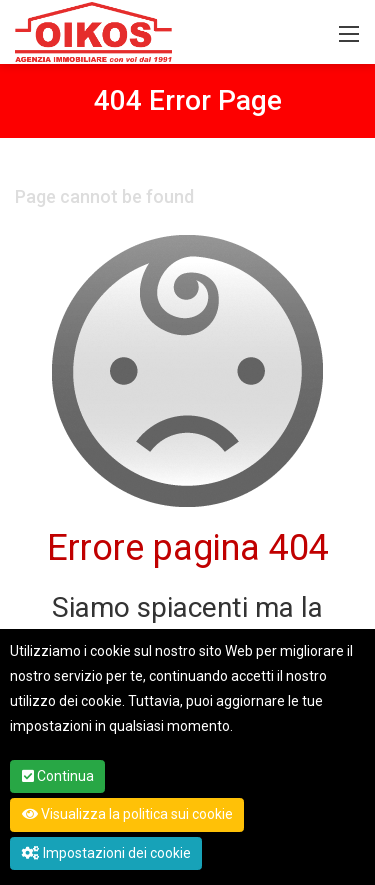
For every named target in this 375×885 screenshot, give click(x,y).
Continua (58, 776)
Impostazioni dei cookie (106, 853)
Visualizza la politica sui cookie (127, 814)
